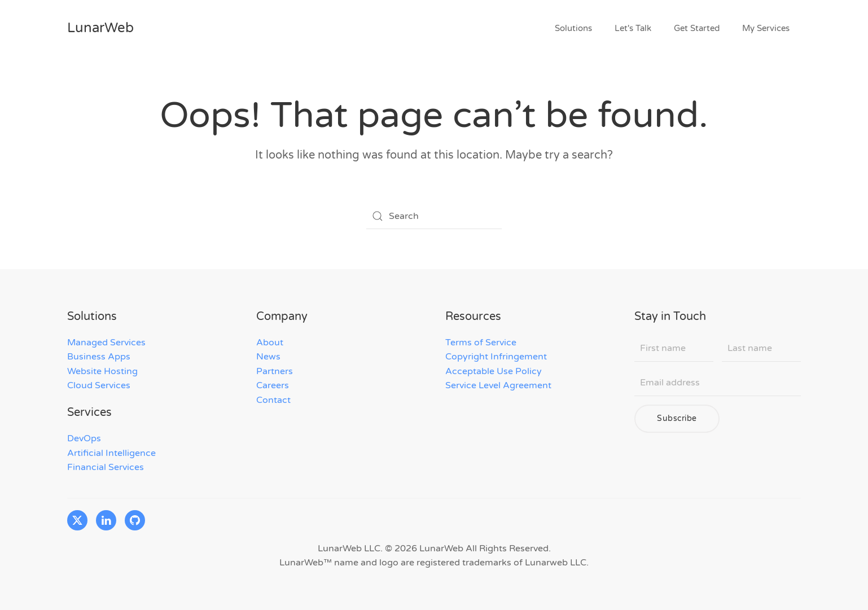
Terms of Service (481, 343)
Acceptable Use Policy (494, 371)
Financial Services (106, 467)
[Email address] (718, 383)
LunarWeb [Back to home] (100, 28)
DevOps (84, 438)
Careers (273, 385)
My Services (766, 28)
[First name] (674, 349)
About (270, 343)
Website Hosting (102, 371)
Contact (273, 400)
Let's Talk (633, 28)
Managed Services (106, 343)
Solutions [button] (573, 28)
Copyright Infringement (496, 357)
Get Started (697, 28)
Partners (275, 371)
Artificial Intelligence (111, 453)
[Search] (434, 216)
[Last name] (761, 349)
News (268, 357)
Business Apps (99, 357)
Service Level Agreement (498, 385)
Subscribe (677, 418)
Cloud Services (99, 385)
